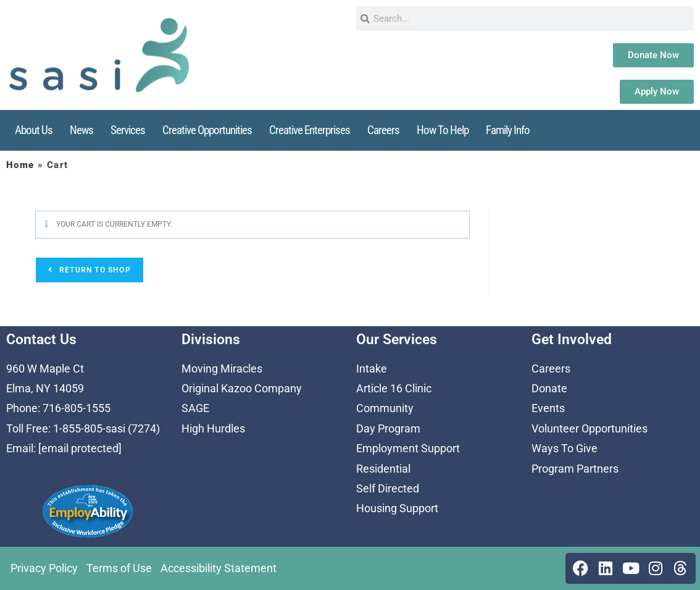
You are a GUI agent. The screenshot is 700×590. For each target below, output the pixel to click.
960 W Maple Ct (45, 369)
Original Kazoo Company (242, 388)
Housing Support (397, 508)
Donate (549, 388)
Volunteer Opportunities (590, 428)
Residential (383, 469)
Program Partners (575, 469)
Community (385, 408)
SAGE (195, 408)
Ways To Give (565, 448)
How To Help (443, 130)
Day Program (388, 428)
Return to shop (94, 270)
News (81, 130)
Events (548, 408)
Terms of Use (119, 568)
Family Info (508, 130)
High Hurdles (213, 428)
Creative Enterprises (310, 130)
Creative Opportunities (207, 130)
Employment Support (408, 448)
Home (20, 165)
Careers (383, 130)
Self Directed (388, 488)
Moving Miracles (222, 369)
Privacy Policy (44, 568)
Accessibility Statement (219, 568)
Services (128, 130)
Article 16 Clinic (394, 388)
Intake (372, 369)
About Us (34, 130)
